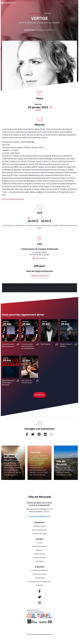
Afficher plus (40, 395)
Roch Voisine (46, 344)
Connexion (39, 585)
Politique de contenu (40, 574)
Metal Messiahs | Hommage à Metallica (9, 383)
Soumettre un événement (40, 570)
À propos (39, 543)
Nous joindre (40, 561)
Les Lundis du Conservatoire (27, 381)
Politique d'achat (39, 554)
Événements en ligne (40, 534)
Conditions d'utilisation (39, 546)
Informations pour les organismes (40, 582)
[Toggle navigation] (76, 3)
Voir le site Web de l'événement (13, 199)
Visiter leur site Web (40, 276)
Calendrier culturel (40, 526)
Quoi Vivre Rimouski (35, 14)
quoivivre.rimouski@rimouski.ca (39, 516)
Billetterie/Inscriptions (40, 530)
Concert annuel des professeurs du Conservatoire (28, 346)
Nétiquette (39, 550)
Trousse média (39, 578)
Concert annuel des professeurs (8, 345)
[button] (51, 107)
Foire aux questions (39, 558)
